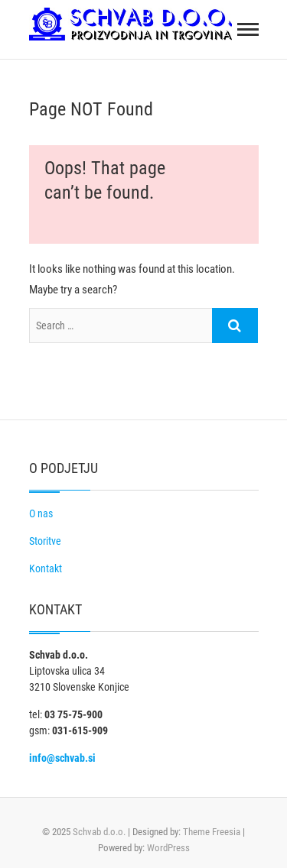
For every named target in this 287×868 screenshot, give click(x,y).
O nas (41, 513)
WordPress (168, 848)
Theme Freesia (212, 832)
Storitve (45, 541)
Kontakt (46, 568)
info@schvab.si (62, 758)
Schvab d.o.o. (99, 832)
